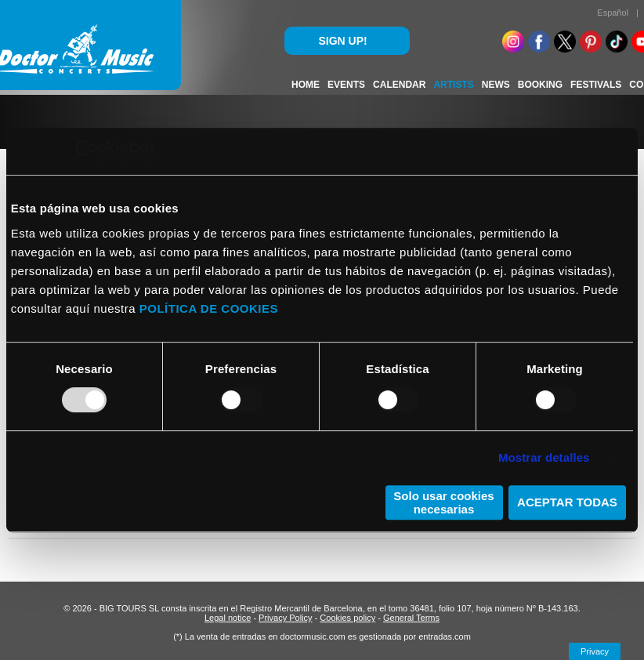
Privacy (595, 651)
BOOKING (540, 85)
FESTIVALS (596, 85)
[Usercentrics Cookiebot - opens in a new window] (87, 151)
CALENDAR (399, 85)
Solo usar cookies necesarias (443, 502)
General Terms (411, 618)
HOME (306, 85)
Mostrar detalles (544, 457)
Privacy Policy (285, 618)
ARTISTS (453, 85)
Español (613, 13)
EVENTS (346, 85)
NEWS (496, 85)
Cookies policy (347, 618)
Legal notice (228, 618)
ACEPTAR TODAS (567, 502)
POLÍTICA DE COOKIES (209, 308)
